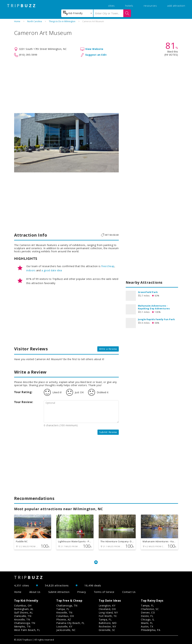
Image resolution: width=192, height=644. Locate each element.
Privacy (82, 592)
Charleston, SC (150, 609)
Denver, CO (148, 613)
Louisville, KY (64, 626)
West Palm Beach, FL (27, 630)
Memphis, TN (22, 626)
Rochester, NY (107, 626)
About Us (35, 592)
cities (111, 6)
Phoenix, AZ (64, 619)
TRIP (22, 6)
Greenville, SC (107, 630)
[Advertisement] (96, 85)
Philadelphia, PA (151, 630)
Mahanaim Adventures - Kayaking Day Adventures (154, 307)
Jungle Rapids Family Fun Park (156, 319)
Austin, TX (147, 626)
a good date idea (52, 270)
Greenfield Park (148, 292)
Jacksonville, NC (66, 630)
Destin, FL (147, 616)
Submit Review (108, 432)
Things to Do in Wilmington (62, 21)
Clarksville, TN (23, 616)
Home (17, 21)
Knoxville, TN (22, 619)
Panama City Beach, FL (70, 623)
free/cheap (108, 266)
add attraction (176, 6)
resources (150, 6)
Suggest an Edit (96, 55)
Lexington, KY (107, 606)
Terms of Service (104, 592)
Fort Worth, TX (108, 616)
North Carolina (35, 21)
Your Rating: (23, 392)
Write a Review (108, 349)
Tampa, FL (63, 609)
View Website (94, 49)
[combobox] (77, 13)
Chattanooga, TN (25, 623)
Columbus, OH (23, 606)
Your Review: (24, 402)
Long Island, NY (108, 613)
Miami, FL (147, 623)
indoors (31, 270)
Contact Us (129, 592)
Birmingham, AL (24, 609)
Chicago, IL (148, 619)
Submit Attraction (59, 592)
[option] (66, 143)
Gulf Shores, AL (24, 613)
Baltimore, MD (108, 623)
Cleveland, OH (107, 609)
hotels (129, 6)
